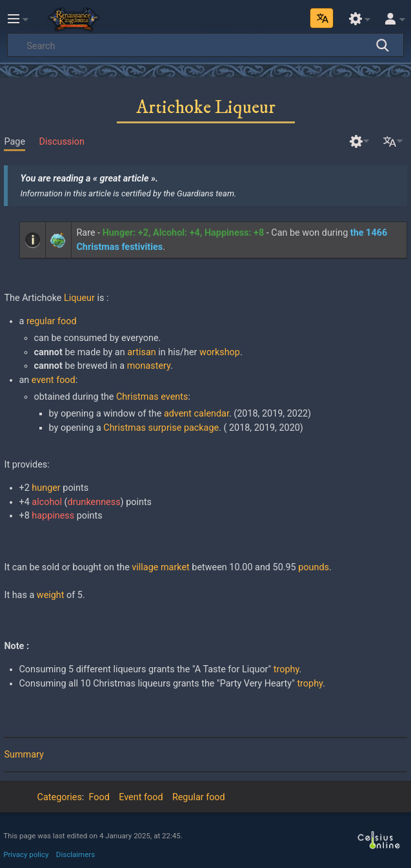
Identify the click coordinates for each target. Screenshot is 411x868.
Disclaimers (75, 854)
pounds (314, 567)
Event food (141, 797)
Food (99, 797)
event (43, 380)
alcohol (47, 502)
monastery (149, 366)
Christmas (137, 397)
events (174, 397)
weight (51, 595)
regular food (52, 321)
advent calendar (196, 414)
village (145, 567)
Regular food (199, 797)
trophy (286, 669)
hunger (46, 488)
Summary (24, 755)
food (66, 380)
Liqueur (79, 298)
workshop (220, 352)
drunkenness (94, 502)
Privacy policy (26, 854)
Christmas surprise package (161, 428)
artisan (141, 352)
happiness (53, 516)
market (175, 567)
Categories (60, 797)
